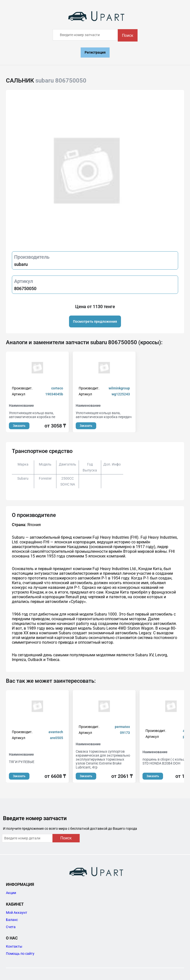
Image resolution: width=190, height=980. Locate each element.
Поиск (128, 35)
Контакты (14, 946)
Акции (11, 893)
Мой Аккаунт (17, 913)
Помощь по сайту (20, 954)
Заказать (19, 426)
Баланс (12, 920)
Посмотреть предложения (95, 321)
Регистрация (95, 52)
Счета (11, 927)
